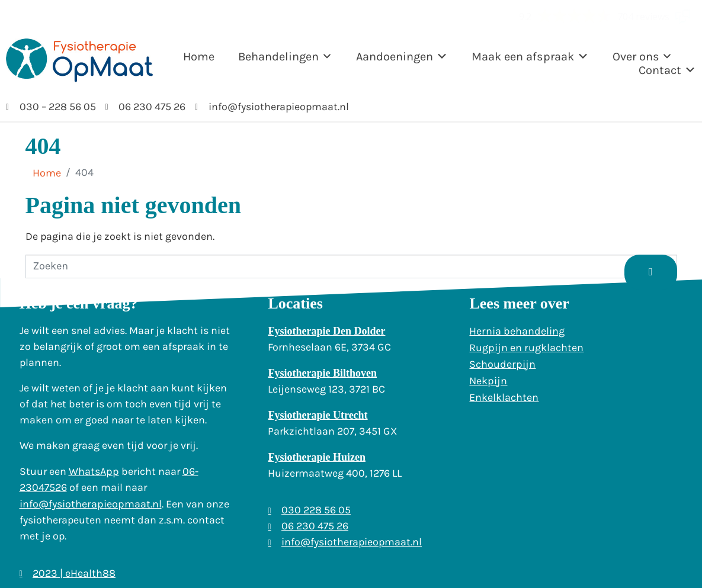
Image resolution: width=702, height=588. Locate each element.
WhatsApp (94, 471)
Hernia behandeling (517, 331)
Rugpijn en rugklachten (526, 348)
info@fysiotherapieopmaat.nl (91, 504)
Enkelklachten (504, 397)
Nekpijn (488, 381)
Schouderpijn (502, 364)
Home (199, 57)
